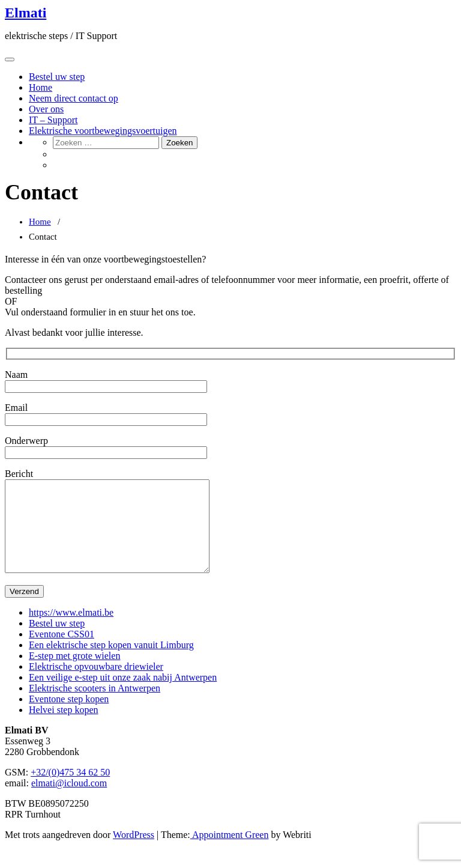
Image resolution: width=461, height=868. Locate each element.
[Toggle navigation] (10, 59)
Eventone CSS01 (62, 652)
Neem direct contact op (74, 98)
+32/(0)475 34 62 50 (70, 790)
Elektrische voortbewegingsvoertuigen (103, 131)
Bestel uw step (57, 77)
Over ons (46, 109)
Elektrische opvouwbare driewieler (96, 684)
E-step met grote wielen (74, 674)
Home (41, 87)
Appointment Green (230, 853)
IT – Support (53, 120)
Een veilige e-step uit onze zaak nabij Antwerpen (123, 695)
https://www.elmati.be (71, 630)
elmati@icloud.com (69, 801)
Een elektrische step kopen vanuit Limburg (111, 663)
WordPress (134, 853)
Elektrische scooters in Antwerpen (95, 706)
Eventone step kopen (69, 717)
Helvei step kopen (64, 728)
